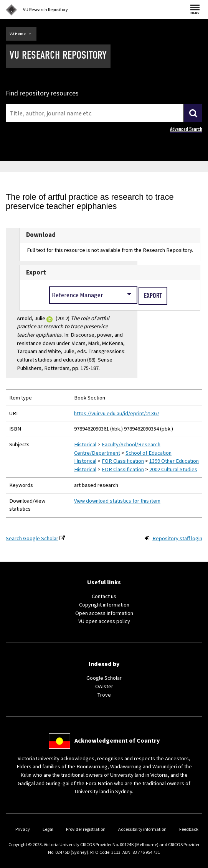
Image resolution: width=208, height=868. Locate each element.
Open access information (104, 613)
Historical (85, 445)
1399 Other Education (174, 461)
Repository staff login (177, 538)
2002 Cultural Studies (173, 469)
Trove (104, 695)
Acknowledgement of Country (117, 741)
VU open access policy (104, 621)
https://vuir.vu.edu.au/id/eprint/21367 (117, 413)
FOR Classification (123, 461)
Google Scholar (104, 678)
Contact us (104, 596)
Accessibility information (142, 829)
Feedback (189, 829)
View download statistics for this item (117, 501)
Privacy (23, 829)
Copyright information (104, 605)
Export (36, 273)
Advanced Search (186, 129)
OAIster (104, 686)
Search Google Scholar (32, 538)
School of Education (149, 453)
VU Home (18, 34)
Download (41, 235)
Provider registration (86, 829)
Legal (48, 829)
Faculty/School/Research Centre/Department (117, 449)
